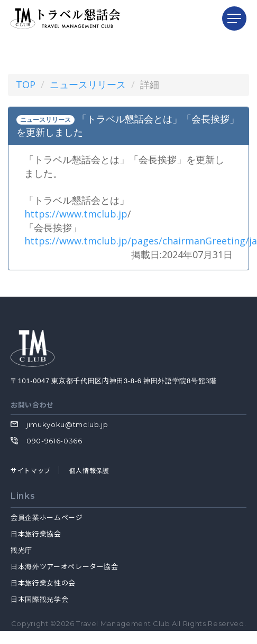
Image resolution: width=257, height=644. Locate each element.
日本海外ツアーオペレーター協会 (65, 566)
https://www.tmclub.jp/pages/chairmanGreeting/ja (141, 241)
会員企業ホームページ (47, 517)
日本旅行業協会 (36, 533)
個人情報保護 (89, 470)
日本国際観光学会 (39, 599)
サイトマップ (31, 470)
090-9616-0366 (54, 441)
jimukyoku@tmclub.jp (67, 424)
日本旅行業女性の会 (43, 583)
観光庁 (21, 550)
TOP (26, 84)
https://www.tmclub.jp (76, 214)
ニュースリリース (88, 84)
